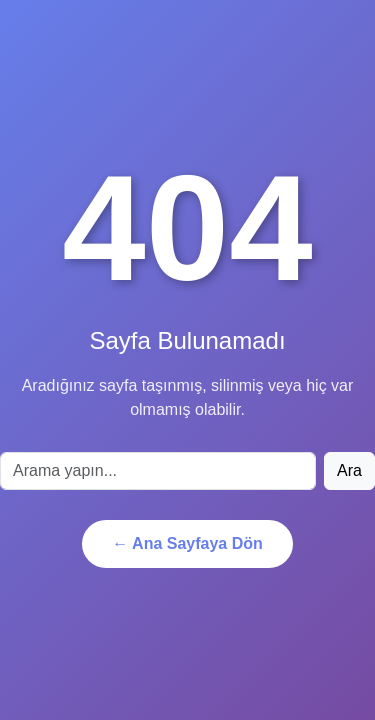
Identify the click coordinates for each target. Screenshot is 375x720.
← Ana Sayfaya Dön (187, 543)
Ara (349, 470)
